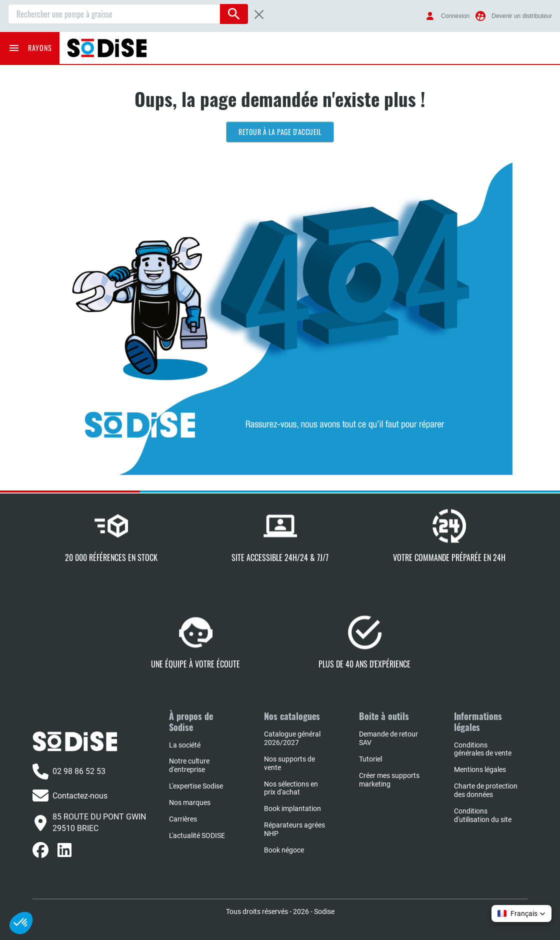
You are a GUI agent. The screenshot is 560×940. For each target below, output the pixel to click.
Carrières (183, 819)
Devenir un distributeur (522, 16)
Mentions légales (480, 769)
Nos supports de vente (289, 763)
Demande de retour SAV (388, 738)
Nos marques (190, 802)
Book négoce (284, 850)
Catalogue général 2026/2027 (292, 738)
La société (185, 745)
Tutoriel (370, 759)
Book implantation (292, 808)
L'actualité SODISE (197, 835)
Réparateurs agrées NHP (294, 829)
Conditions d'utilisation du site (483, 815)
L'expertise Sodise (196, 786)
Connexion (455, 16)
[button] (521, 913)
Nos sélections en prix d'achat (291, 788)
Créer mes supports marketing (389, 780)
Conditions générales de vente (483, 749)
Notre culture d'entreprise (189, 765)
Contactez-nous (70, 795)
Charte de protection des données (486, 790)
